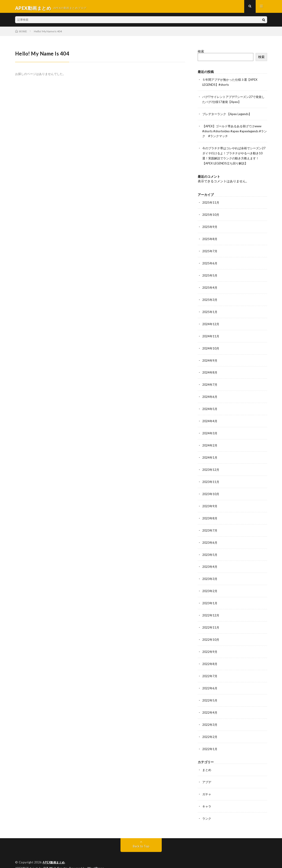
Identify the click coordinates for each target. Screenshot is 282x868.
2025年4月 (210, 287)
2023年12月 (211, 465)
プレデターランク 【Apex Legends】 (229, 116)
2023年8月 (210, 513)
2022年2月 (210, 728)
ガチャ (207, 784)
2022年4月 (210, 704)
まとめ (207, 761)
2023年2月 (210, 585)
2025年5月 (210, 275)
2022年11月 (211, 620)
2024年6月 (210, 394)
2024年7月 (210, 382)
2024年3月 (210, 430)
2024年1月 (210, 453)
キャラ (207, 796)
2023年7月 (210, 525)
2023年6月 (210, 537)
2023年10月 (211, 489)
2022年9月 (210, 644)
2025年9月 (210, 227)
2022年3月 (210, 716)
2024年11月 (211, 334)
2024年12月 (211, 322)
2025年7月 (210, 251)
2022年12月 (211, 609)
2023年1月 (210, 597)
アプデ (207, 772)
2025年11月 (211, 203)
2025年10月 (211, 215)
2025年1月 (210, 310)
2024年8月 (210, 370)
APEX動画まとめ (54, 852)
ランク (207, 808)
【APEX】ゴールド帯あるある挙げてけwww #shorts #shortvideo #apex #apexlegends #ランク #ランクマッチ (234, 133)
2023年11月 (211, 477)
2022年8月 (210, 656)
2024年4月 (210, 418)
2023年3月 (210, 573)
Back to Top (141, 836)
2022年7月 (210, 668)
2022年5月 (210, 692)
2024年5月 (210, 406)
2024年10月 (211, 346)
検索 (201, 54)
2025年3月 (210, 298)
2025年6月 (210, 263)
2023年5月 (210, 549)
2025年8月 (210, 239)
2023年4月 (210, 561)
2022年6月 (210, 680)
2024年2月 (210, 442)
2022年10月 (211, 632)
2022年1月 (210, 740)
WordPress (97, 858)
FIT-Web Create (56, 858)
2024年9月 (210, 358)
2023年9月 (210, 501)
